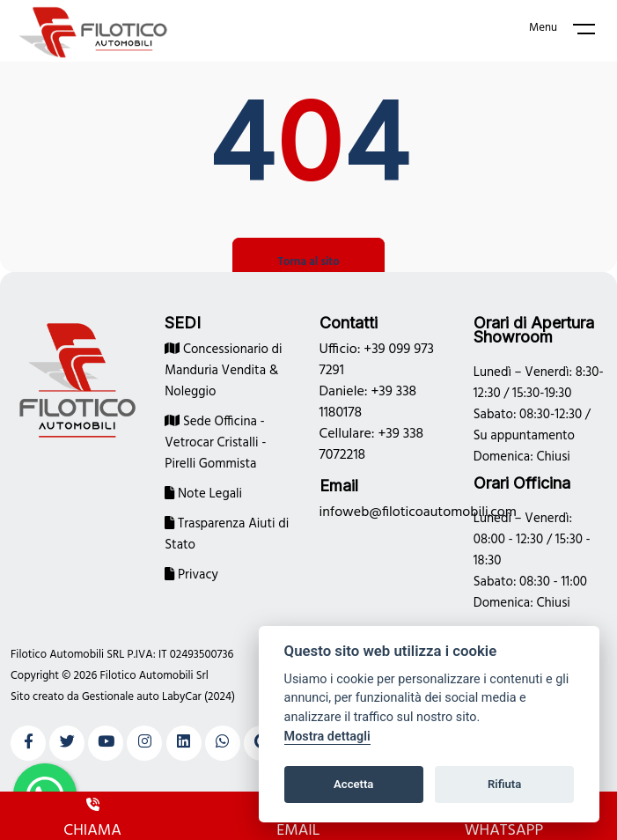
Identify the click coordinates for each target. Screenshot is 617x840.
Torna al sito (308, 262)
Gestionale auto (121, 697)
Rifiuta (504, 784)
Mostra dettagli (327, 737)
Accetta (353, 784)
